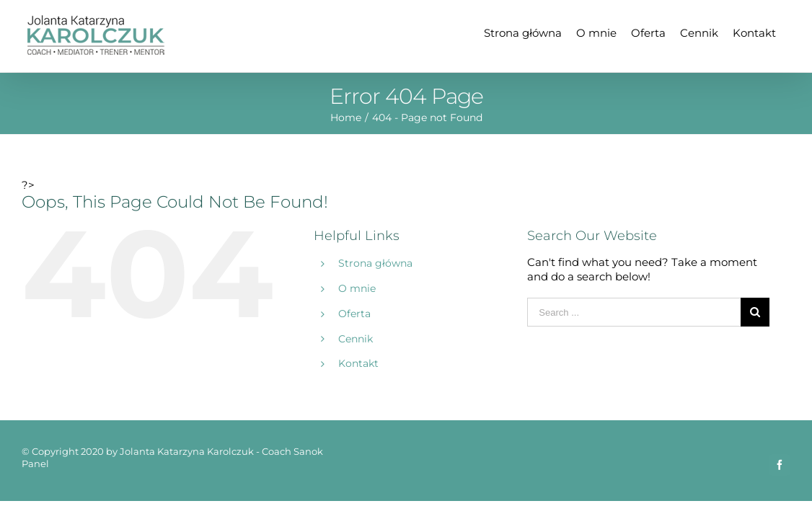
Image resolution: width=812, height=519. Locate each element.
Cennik (356, 339)
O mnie (357, 288)
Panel (35, 463)
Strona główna (375, 263)
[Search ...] (634, 312)
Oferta (354, 314)
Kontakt (358, 363)
